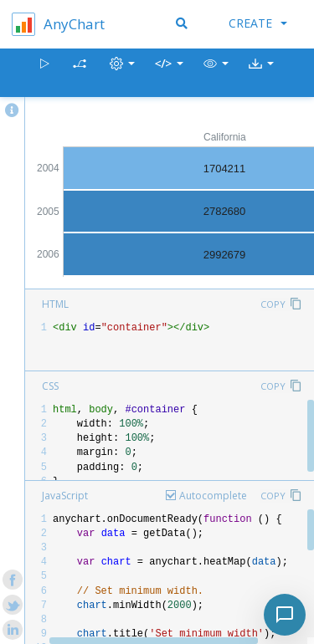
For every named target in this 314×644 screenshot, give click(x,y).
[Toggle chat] (285, 615)
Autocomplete (213, 496)
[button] (216, 73)
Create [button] (258, 23)
